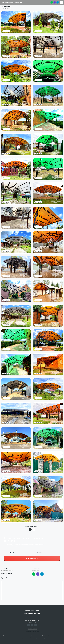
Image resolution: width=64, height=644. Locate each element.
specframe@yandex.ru (36, 570)
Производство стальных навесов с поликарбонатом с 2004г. (12, 2)
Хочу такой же (6, 31)
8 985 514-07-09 (6, 573)
